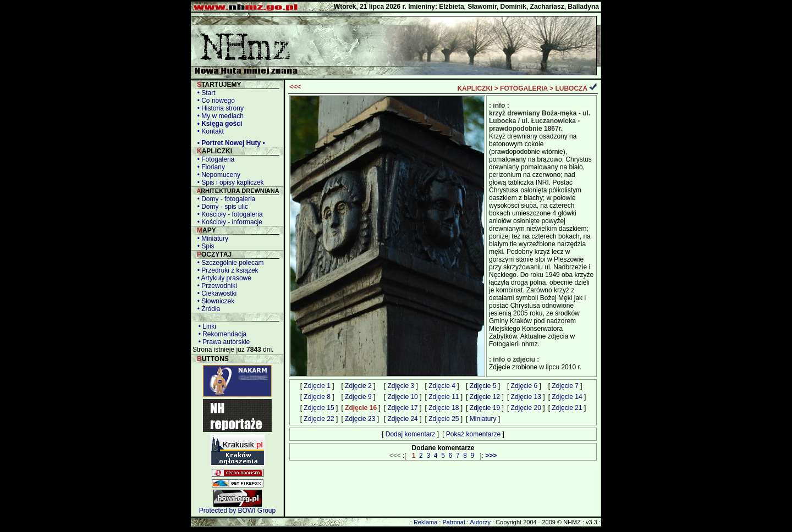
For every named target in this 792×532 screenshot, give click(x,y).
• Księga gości (218, 124)
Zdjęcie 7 (565, 386)
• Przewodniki (215, 286)
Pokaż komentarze (473, 434)
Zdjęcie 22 (319, 419)
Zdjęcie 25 (444, 419)
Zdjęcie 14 (567, 397)
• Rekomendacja (221, 334)
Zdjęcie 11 (444, 397)
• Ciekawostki (215, 293)
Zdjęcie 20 (526, 408)
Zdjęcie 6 (524, 386)
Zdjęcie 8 (317, 397)
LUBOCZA (571, 88)
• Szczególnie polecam (229, 263)
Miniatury (483, 419)
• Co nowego (214, 101)
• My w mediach (219, 116)
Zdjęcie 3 (401, 386)
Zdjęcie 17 (402, 408)
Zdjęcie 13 (526, 397)
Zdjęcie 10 (402, 397)
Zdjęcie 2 (358, 386)
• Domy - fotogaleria (224, 199)
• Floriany (209, 167)
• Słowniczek (214, 301)
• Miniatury (211, 239)
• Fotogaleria (214, 159)
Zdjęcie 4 (442, 386)
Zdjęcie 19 (485, 408)
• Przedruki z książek (226, 270)
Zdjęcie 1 (317, 386)
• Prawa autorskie (222, 342)
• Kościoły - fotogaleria (228, 214)
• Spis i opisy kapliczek (229, 182)
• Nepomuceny (217, 175)
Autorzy (480, 522)
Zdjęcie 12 (485, 397)
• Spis (204, 246)
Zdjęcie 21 (567, 408)
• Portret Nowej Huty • (229, 143)
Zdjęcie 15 (319, 408)
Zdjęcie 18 (444, 408)
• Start (205, 93)
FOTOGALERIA (524, 88)
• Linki (205, 326)
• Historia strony (219, 108)
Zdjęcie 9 (358, 397)
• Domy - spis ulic (221, 207)
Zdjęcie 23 (360, 419)
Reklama (425, 522)
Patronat (454, 522)
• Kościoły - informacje (228, 222)
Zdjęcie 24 (402, 419)
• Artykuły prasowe (222, 278)
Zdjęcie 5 (483, 386)
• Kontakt (209, 131)
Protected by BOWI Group (237, 511)
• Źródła (207, 309)
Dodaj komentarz (411, 434)
